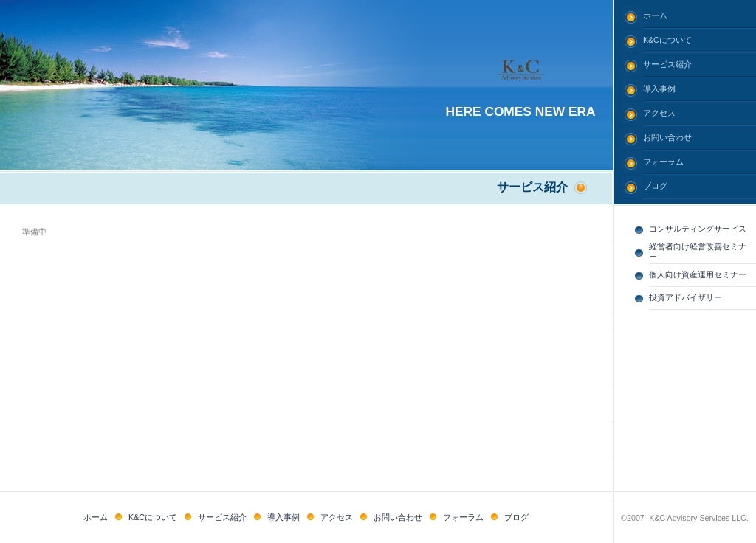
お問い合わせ (667, 137)
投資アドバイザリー (685, 297)
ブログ (655, 186)
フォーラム (663, 162)
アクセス (659, 113)
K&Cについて (667, 40)
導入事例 (659, 89)
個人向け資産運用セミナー (698, 274)
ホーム (655, 15)
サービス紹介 (667, 64)
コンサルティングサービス (698, 229)
